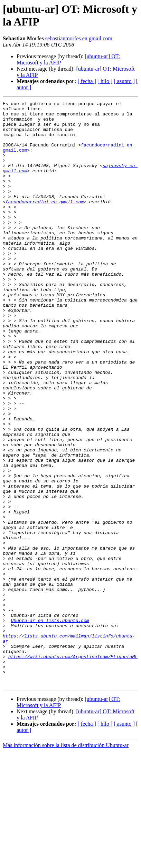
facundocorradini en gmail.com (45, 222)
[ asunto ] (124, 81)
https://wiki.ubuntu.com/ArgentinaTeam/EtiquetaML (73, 768)
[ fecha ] (87, 81)
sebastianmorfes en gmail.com (79, 38)
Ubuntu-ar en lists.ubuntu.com (50, 725)
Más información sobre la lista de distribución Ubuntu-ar (66, 862)
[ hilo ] (105, 81)
